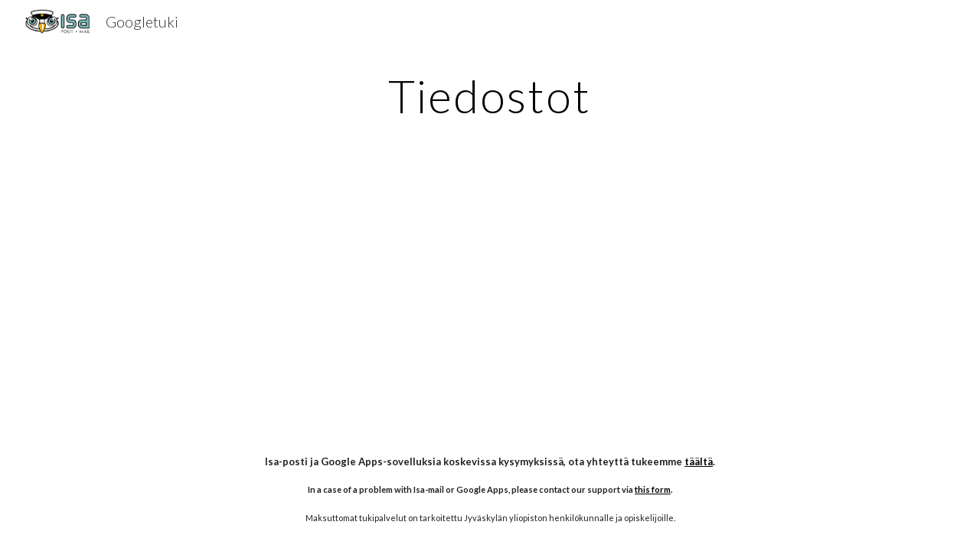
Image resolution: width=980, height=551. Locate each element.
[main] (490, 96)
